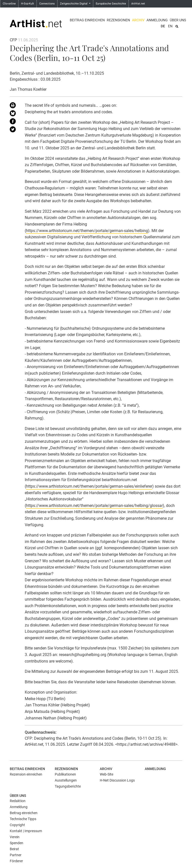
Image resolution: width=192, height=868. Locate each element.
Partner (16, 855)
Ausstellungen (66, 780)
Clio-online (9, 4)
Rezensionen (118, 20)
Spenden (16, 843)
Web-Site (106, 774)
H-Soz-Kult (27, 4)
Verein (15, 837)
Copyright (17, 825)
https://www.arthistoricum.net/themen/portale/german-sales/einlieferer (89, 486)
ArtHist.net (138, 4)
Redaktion (18, 801)
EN (170, 26)
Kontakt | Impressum (26, 831)
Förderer (16, 861)
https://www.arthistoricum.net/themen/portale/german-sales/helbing (87, 231)
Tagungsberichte (68, 786)
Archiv (138, 20)
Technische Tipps (23, 819)
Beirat (14, 849)
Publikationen (65, 774)
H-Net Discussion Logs (117, 780)
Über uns (178, 20)
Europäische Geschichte (111, 4)
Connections (47, 4)
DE (163, 26)
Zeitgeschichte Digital (74, 4)
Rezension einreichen (26, 774)
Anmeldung (157, 20)
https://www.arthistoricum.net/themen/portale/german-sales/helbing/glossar (94, 506)
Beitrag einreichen (87, 20)
